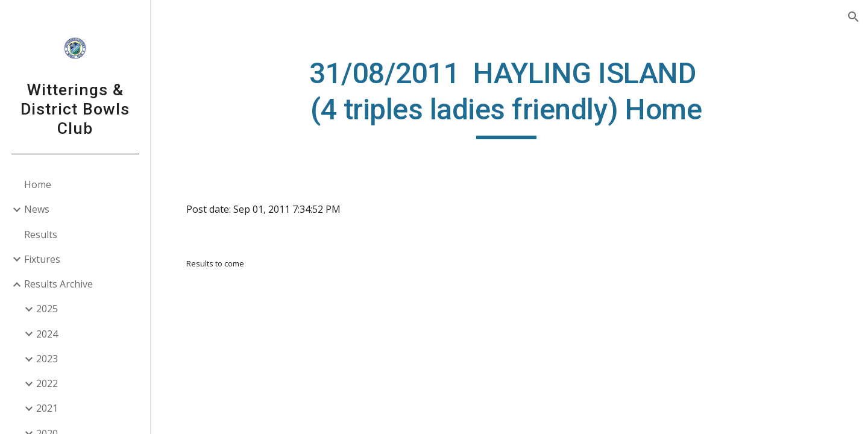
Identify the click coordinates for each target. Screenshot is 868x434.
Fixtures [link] (42, 259)
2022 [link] (47, 383)
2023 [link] (47, 359)
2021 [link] (47, 408)
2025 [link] (47, 309)
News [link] (37, 209)
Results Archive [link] (58, 284)
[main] (509, 97)
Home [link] (38, 184)
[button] (854, 17)
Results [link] (41, 234)
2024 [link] (47, 334)
